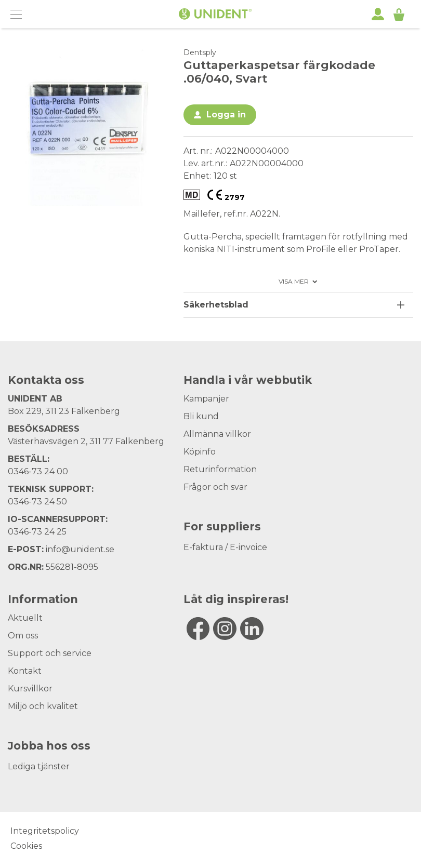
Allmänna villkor (217, 434)
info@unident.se (80, 549)
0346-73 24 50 (37, 502)
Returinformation (220, 469)
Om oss (23, 636)
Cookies (26, 846)
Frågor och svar (215, 487)
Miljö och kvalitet (43, 706)
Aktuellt (25, 618)
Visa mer (294, 282)
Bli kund (201, 416)
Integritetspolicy (45, 831)
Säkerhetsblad (216, 305)
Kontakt (25, 671)
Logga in (226, 115)
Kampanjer (206, 399)
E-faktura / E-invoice (225, 547)
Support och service (50, 653)
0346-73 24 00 (38, 471)
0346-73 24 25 (37, 532)
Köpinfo (200, 452)
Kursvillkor (30, 689)
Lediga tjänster (39, 766)
